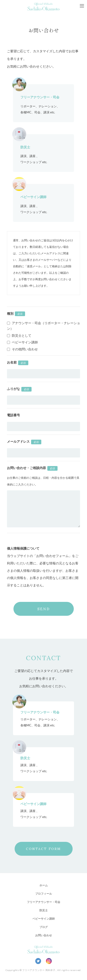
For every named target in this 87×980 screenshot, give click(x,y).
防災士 (44, 910)
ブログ (44, 927)
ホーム (44, 885)
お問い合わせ (44, 935)
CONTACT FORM (43, 849)
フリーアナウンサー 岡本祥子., (39, 970)
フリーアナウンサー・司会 (44, 902)
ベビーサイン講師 (44, 919)
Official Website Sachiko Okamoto (43, 6)
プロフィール (44, 894)
